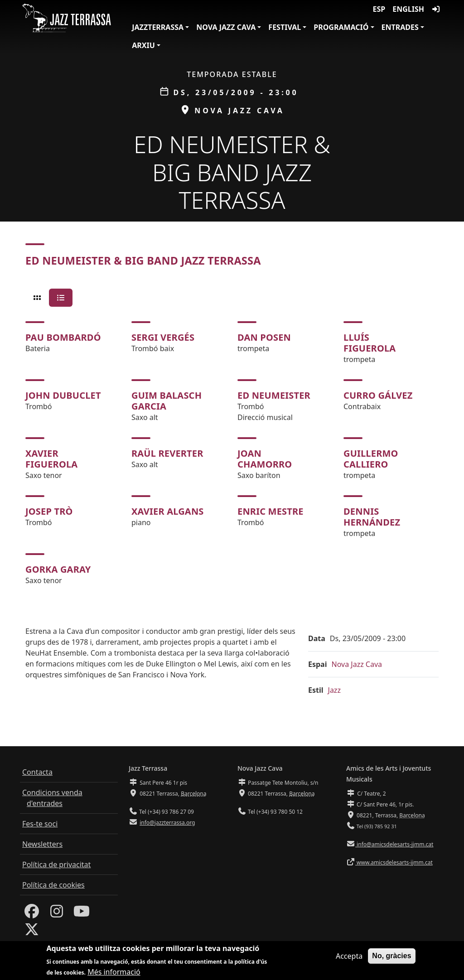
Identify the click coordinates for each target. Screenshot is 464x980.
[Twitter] (32, 932)
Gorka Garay (58, 569)
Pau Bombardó (63, 337)
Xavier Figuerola (51, 459)
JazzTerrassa (158, 27)
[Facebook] (32, 914)
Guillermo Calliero (371, 459)
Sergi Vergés (163, 337)
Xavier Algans (168, 511)
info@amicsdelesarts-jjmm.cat (394, 844)
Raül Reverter (167, 453)
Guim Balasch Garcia (167, 401)
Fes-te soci (40, 824)
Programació (341, 27)
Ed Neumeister (274, 395)
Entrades (400, 27)
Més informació (114, 972)
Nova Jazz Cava (226, 27)
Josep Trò (49, 511)
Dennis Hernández (372, 517)
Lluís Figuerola (370, 343)
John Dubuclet (63, 395)
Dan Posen (264, 337)
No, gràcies (391, 956)
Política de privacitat (56, 864)
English (408, 9)
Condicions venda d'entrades (52, 798)
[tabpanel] (232, 454)
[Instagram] (57, 914)
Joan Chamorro (265, 459)
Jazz (334, 690)
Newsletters (42, 844)
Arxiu (143, 45)
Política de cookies (53, 885)
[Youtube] (82, 914)
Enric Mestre (271, 511)
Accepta (349, 956)
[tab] (37, 298)
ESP (379, 9)
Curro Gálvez (378, 395)
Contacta (37, 772)
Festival (285, 27)
